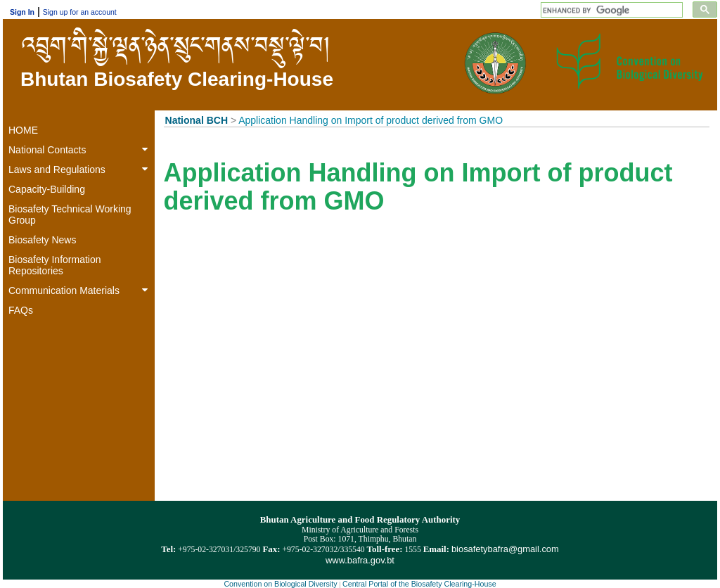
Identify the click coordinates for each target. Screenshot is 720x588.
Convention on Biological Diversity (280, 584)
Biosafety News (42, 240)
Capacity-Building (47, 189)
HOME (23, 130)
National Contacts (81, 150)
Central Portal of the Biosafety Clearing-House (419, 584)
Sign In (22, 12)
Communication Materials (81, 290)
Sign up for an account (80, 12)
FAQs (21, 310)
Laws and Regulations (81, 170)
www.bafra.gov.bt (360, 560)
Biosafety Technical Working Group (70, 215)
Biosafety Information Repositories (55, 265)
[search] (612, 11)
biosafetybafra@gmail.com (505, 549)
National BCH (197, 120)
